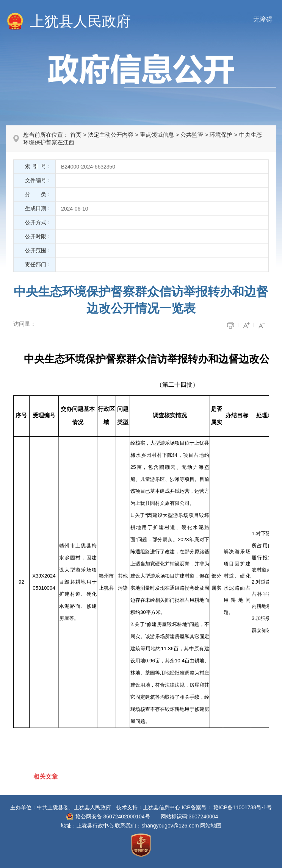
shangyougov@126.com (170, 826)
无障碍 (263, 20)
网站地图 (211, 826)
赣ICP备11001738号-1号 (243, 807)
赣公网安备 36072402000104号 (113, 816)
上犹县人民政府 (80, 21)
